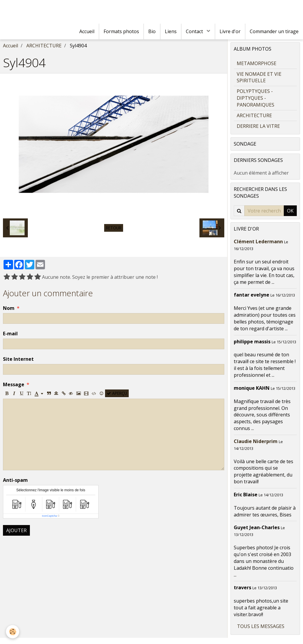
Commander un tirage (274, 31)
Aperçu (117, 393)
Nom (9, 308)
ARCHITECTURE (44, 46)
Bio (152, 31)
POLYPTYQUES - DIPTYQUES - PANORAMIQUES (256, 98)
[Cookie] (13, 632)
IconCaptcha (50, 516)
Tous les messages (261, 626)
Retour (114, 228)
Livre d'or (230, 31)
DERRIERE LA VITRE (258, 126)
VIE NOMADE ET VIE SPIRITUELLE (259, 77)
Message (14, 384)
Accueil (87, 31)
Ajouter (16, 530)
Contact (195, 31)
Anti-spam (15, 480)
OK (290, 211)
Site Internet (18, 359)
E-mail (10, 334)
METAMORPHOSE (257, 63)
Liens (171, 31)
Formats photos (121, 31)
